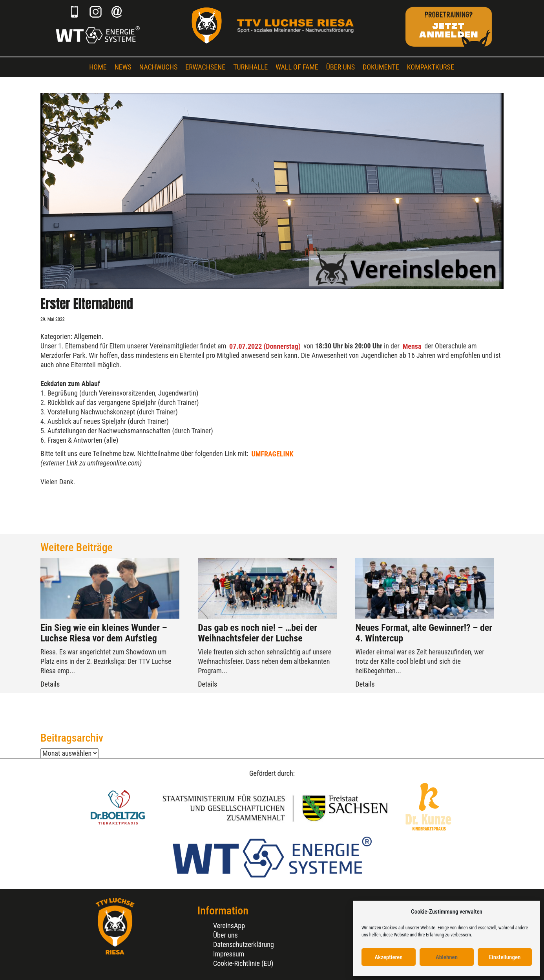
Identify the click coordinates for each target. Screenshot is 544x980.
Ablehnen (447, 957)
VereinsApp (229, 926)
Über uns (340, 67)
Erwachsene (205, 67)
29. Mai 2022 (53, 319)
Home (98, 67)
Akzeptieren (388, 957)
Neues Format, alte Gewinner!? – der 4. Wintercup (424, 633)
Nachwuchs (158, 67)
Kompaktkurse (431, 67)
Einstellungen (505, 957)
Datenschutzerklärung (244, 944)
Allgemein (88, 336)
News (123, 67)
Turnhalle (250, 67)
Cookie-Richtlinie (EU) (243, 963)
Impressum (229, 954)
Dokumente (381, 67)
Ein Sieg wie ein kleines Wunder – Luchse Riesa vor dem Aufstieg (104, 633)
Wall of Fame (297, 67)
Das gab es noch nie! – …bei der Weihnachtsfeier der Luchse (257, 633)
